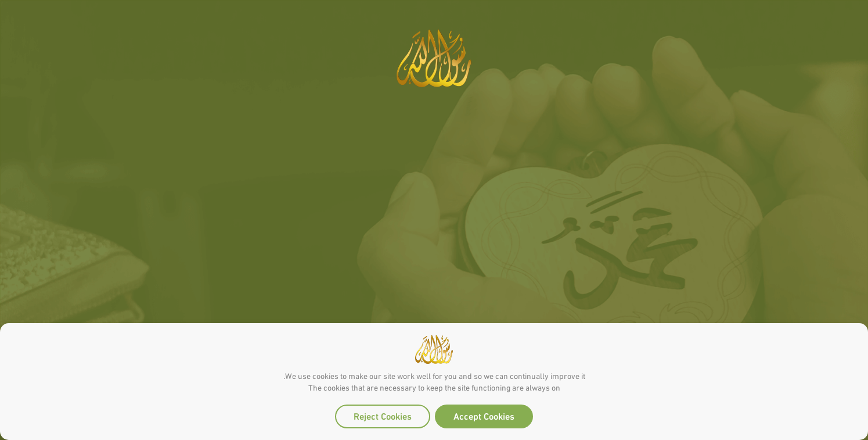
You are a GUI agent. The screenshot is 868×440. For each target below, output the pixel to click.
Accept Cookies (484, 415)
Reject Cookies (383, 415)
